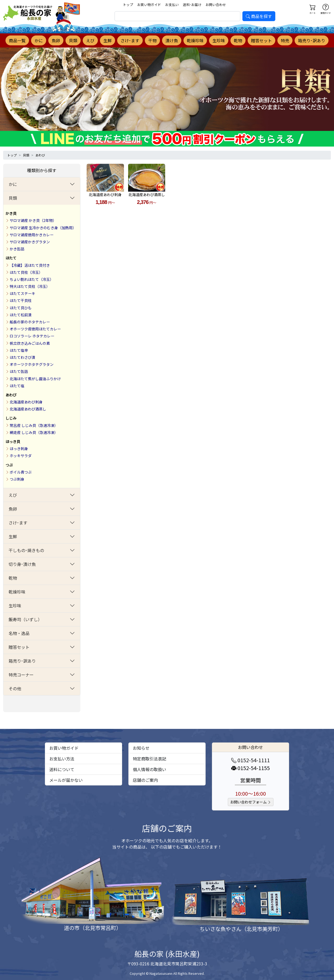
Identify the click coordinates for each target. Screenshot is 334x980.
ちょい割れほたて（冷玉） (32, 279)
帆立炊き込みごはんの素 (30, 343)
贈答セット (261, 40)
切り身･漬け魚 (22, 564)
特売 (285, 40)
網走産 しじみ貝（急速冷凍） (34, 432)
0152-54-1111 (250, 760)
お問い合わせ (216, 5)
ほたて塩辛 (19, 350)
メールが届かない (66, 780)
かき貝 (11, 213)
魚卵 (56, 40)
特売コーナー (21, 675)
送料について (62, 769)
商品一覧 (17, 40)
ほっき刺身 (19, 449)
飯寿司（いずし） (25, 619)
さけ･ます (130, 40)
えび (90, 40)
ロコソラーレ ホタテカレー (32, 336)
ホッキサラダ (21, 456)
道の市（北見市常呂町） (93, 928)
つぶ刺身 (17, 479)
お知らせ (141, 748)
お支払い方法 (62, 759)
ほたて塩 (17, 386)
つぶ (9, 465)
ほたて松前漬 (21, 315)
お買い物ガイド (149, 5)
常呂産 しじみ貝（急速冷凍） (34, 425)
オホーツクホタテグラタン (32, 364)
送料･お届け (192, 5)
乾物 (238, 40)
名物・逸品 (19, 633)
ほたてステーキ (22, 293)
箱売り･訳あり (312, 40)
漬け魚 (172, 40)
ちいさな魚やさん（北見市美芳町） (241, 929)
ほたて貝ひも (21, 308)
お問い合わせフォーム (251, 802)
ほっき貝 (13, 441)
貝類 (73, 40)
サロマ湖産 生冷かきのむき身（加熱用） (43, 228)
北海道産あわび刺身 (26, 402)
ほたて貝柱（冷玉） (26, 272)
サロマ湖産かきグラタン (30, 242)
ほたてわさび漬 (22, 357)
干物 (152, 40)
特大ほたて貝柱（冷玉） (30, 286)
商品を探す (259, 16)
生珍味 (219, 40)
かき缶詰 (17, 249)
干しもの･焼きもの (26, 550)
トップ (128, 5)
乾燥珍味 (195, 40)
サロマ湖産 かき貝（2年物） (33, 220)
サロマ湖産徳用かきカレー (32, 235)
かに (39, 40)
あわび (40, 155)
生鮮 (108, 40)
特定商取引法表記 (150, 759)
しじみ (11, 418)
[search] (177, 16)
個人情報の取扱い (150, 769)
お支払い (172, 5)
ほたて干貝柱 (21, 300)
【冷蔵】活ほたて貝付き (30, 265)
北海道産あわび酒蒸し (28, 409)
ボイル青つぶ (21, 472)
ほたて (11, 258)
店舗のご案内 (145, 780)
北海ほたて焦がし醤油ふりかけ (35, 379)
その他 (15, 688)
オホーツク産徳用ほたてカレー (35, 329)
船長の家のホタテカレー (30, 322)
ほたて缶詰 (19, 371)
